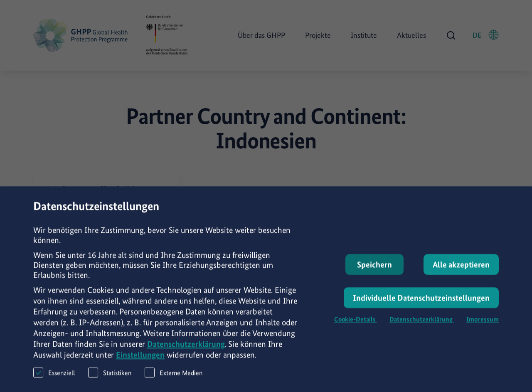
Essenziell (54, 380)
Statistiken (110, 380)
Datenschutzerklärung (186, 351)
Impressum (483, 327)
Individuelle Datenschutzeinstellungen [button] (421, 305)
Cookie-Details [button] (356, 327)
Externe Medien (174, 380)
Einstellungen (140, 362)
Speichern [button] (374, 272)
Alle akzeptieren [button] (461, 272)
